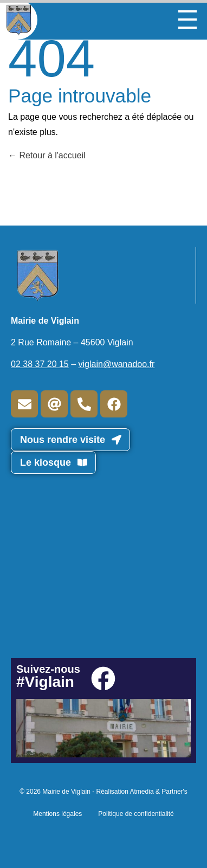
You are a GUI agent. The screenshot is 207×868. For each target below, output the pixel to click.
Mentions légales (57, 814)
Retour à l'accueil (47, 155)
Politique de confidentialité (136, 814)
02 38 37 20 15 (40, 364)
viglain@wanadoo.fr (117, 364)
